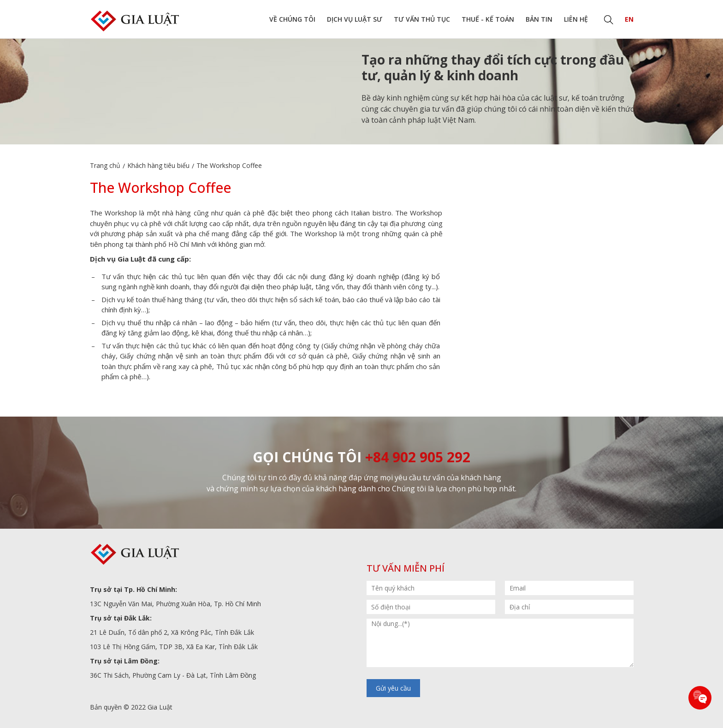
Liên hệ (576, 19)
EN (629, 19)
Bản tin (539, 19)
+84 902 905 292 (418, 457)
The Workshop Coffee (229, 165)
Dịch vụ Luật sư (355, 19)
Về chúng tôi (292, 19)
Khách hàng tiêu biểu (158, 165)
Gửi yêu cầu (393, 688)
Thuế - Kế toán (488, 19)
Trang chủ (105, 165)
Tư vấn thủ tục (422, 19)
